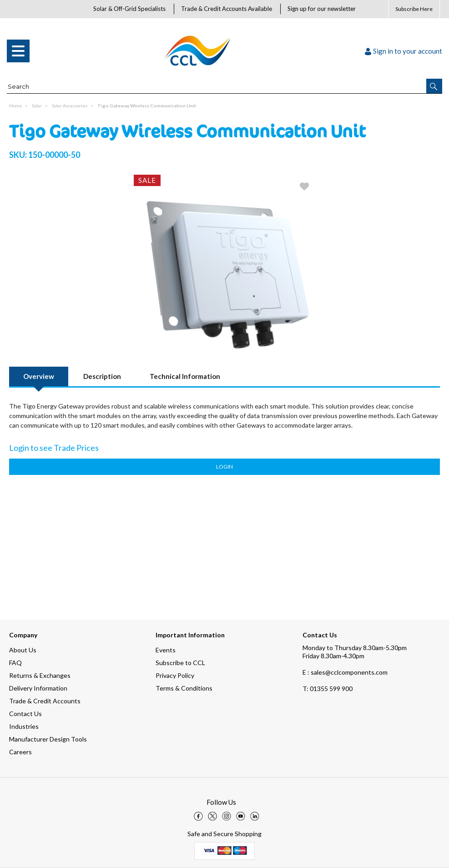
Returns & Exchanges (40, 675)
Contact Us (25, 714)
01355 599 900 (328, 689)
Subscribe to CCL (180, 663)
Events (166, 650)
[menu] (18, 51)
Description (102, 376)
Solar (37, 106)
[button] (434, 86)
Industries (24, 726)
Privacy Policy (175, 675)
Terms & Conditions (184, 688)
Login (224, 467)
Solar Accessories (70, 106)
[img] (198, 816)
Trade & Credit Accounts (45, 701)
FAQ (15, 663)
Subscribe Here (414, 9)
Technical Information (185, 376)
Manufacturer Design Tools (48, 739)
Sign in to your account (404, 51)
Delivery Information (38, 688)
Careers (20, 752)
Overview (39, 376)
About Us (23, 650)
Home (15, 106)
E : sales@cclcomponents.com (345, 672)
